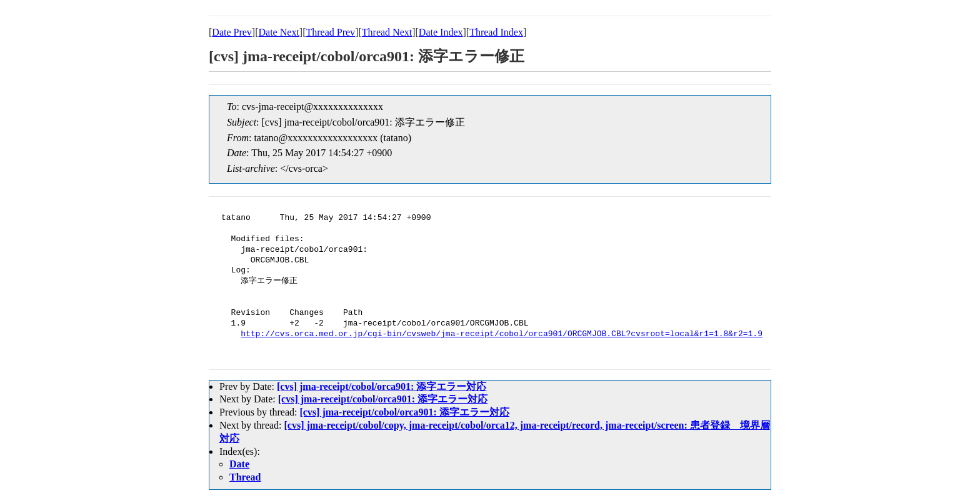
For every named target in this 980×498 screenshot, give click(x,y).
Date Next (279, 32)
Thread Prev (330, 32)
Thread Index (496, 32)
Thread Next (387, 32)
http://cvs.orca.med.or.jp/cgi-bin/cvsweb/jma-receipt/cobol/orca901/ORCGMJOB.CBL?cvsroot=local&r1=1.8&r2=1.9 (502, 334)
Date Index (441, 32)
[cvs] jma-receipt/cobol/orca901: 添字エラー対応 (382, 386)
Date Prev (232, 32)
